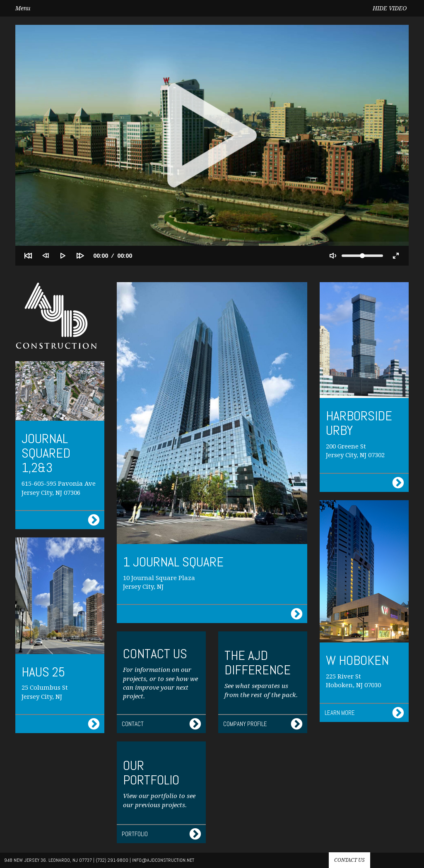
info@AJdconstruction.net (163, 860)
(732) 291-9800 (112, 860)
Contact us (349, 860)
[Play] (63, 256)
